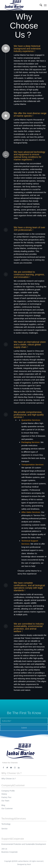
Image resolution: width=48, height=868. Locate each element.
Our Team (5, 801)
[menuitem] (40, 5)
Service (4, 829)
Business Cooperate (9, 852)
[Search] (40, 5)
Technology (6, 824)
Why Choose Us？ (9, 779)
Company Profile (8, 791)
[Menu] (45, 5)
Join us (4, 849)
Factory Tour (6, 797)
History (4, 794)
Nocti (29, 864)
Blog (3, 805)
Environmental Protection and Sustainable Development (24, 844)
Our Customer (7, 808)
